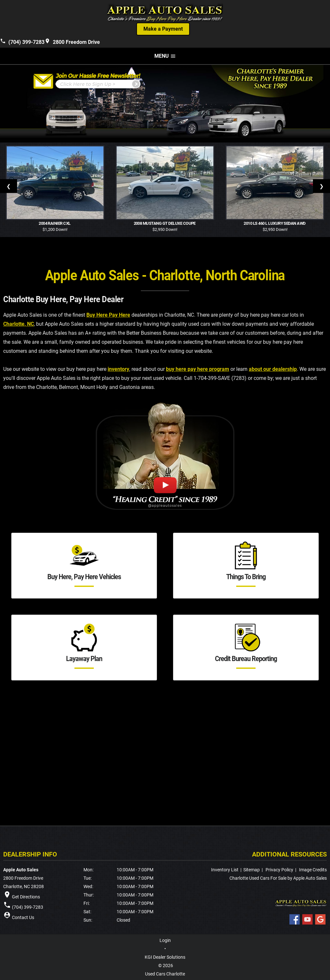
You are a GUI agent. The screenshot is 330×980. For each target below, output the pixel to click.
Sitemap (252, 870)
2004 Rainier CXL (55, 223)
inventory (118, 369)
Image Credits (313, 870)
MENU (165, 56)
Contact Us (23, 917)
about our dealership (273, 369)
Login (165, 940)
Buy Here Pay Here (108, 315)
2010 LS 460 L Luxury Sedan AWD (275, 223)
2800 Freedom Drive (72, 41)
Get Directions (26, 897)
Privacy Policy (279, 870)
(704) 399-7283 (22, 41)
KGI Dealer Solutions (165, 957)
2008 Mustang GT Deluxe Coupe (165, 223)
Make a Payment (163, 29)
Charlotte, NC (19, 324)
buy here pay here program (198, 369)
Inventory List (225, 870)
